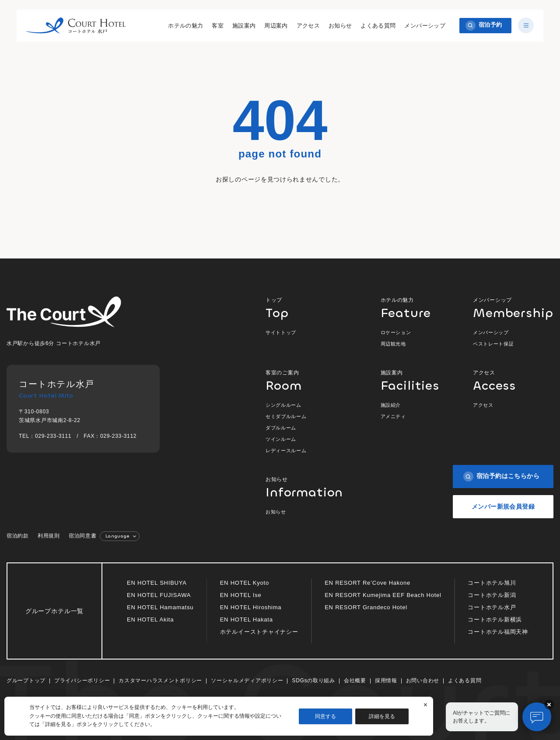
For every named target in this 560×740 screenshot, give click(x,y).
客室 (218, 26)
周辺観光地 (393, 344)
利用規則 (49, 536)
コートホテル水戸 (492, 607)
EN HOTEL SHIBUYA (157, 583)
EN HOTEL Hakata (247, 620)
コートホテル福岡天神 (498, 632)
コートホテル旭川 (492, 583)
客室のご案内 (306, 380)
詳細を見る (382, 716)
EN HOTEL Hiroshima (251, 607)
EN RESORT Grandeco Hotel (366, 607)
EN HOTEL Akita (150, 620)
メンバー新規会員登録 (503, 506)
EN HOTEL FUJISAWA (159, 595)
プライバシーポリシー (82, 681)
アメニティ (393, 416)
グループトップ (26, 681)
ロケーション (396, 332)
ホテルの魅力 (185, 26)
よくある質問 (378, 26)
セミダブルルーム (286, 416)
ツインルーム (281, 439)
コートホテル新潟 (492, 595)
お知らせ (340, 26)
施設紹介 (391, 405)
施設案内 (244, 26)
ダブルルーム (281, 428)
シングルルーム (283, 405)
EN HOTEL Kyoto (245, 583)
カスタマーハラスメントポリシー (160, 681)
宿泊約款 (18, 536)
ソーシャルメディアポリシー (247, 681)
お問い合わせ (423, 681)
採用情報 (386, 681)
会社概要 (355, 681)
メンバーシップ (425, 26)
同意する (325, 716)
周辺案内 (276, 26)
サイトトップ (281, 332)
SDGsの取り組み (313, 681)
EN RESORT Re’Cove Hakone (367, 583)
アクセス (308, 26)
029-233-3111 (53, 436)
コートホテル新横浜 (495, 620)
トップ (306, 308)
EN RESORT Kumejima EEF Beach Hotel (383, 595)
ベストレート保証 (493, 344)
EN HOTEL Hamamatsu (160, 607)
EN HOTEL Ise (241, 595)
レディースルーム (286, 450)
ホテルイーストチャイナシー (259, 632)
